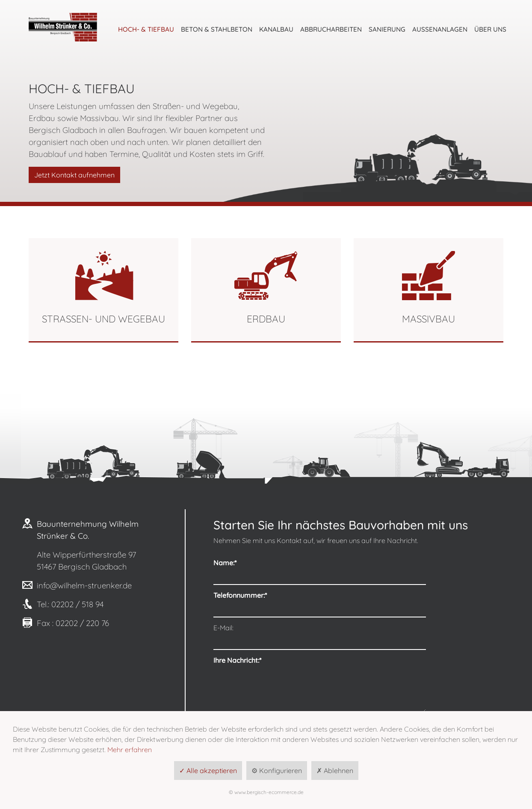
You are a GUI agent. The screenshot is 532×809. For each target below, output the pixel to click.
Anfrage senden (466, 708)
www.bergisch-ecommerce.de (269, 792)
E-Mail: (223, 602)
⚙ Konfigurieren (277, 771)
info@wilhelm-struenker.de (84, 585)
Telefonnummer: (240, 582)
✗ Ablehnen (335, 771)
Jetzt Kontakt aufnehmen (74, 175)
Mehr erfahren (130, 750)
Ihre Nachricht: (237, 622)
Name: (225, 563)
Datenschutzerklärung (248, 682)
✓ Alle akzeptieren (208, 771)
